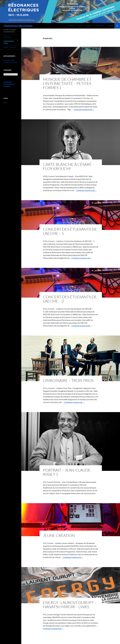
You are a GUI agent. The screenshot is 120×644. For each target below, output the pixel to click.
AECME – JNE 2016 (10, 47)
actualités (110, 26)
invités (89, 26)
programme (7, 37)
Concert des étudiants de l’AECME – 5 (70, 231)
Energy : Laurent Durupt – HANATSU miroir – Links (70, 605)
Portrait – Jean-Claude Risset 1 (67, 472)
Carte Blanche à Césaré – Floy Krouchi (69, 166)
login (5, 102)
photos (80, 26)
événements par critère (9, 42)
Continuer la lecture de (84, 109)
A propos (70, 26)
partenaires (99, 26)
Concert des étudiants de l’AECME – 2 (70, 299)
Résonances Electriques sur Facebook (9, 84)
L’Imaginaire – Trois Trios (68, 380)
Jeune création (59, 535)
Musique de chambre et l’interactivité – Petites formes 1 (67, 83)
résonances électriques (18, 26)
